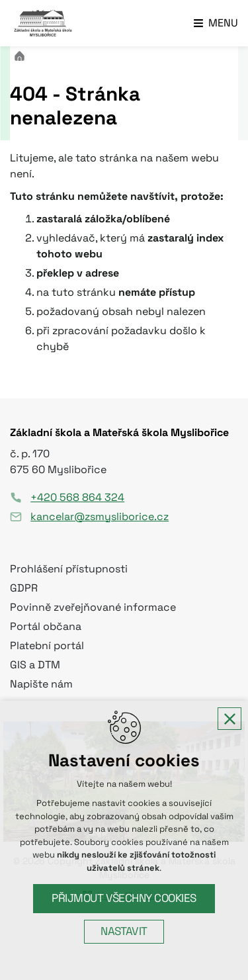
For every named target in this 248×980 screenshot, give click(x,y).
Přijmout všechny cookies (124, 898)
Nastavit (124, 931)
